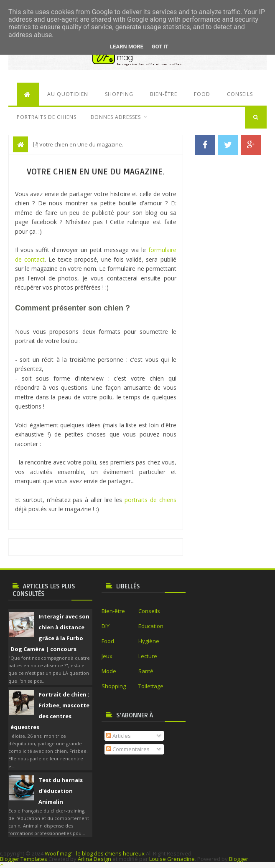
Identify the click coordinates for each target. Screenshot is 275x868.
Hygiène (149, 641)
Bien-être (164, 94)
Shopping (119, 94)
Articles (118, 736)
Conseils (240, 94)
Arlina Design (94, 859)
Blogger (239, 859)
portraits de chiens (150, 500)
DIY (106, 626)
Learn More (127, 47)
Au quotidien (68, 94)
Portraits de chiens (47, 117)
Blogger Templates (24, 859)
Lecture (148, 656)
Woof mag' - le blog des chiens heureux (95, 853)
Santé (146, 671)
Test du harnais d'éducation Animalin (61, 791)
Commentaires (128, 749)
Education (151, 626)
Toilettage (151, 686)
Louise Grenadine (172, 859)
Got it (160, 47)
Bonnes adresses (116, 117)
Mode (109, 671)
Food (202, 94)
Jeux (107, 656)
